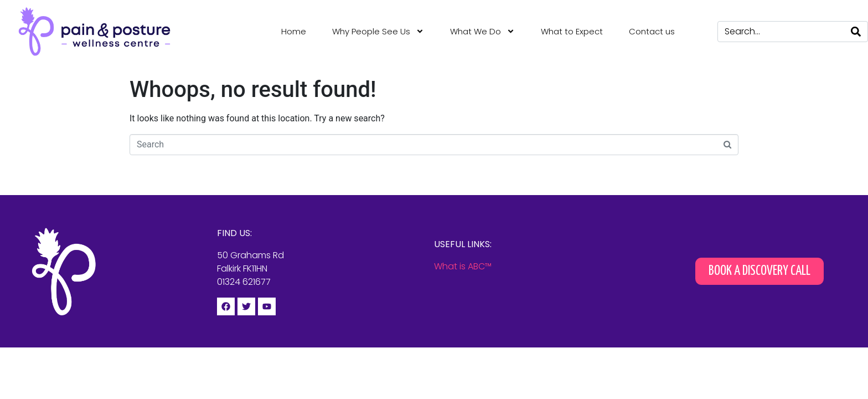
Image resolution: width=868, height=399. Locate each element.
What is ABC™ (463, 266)
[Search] (856, 32)
